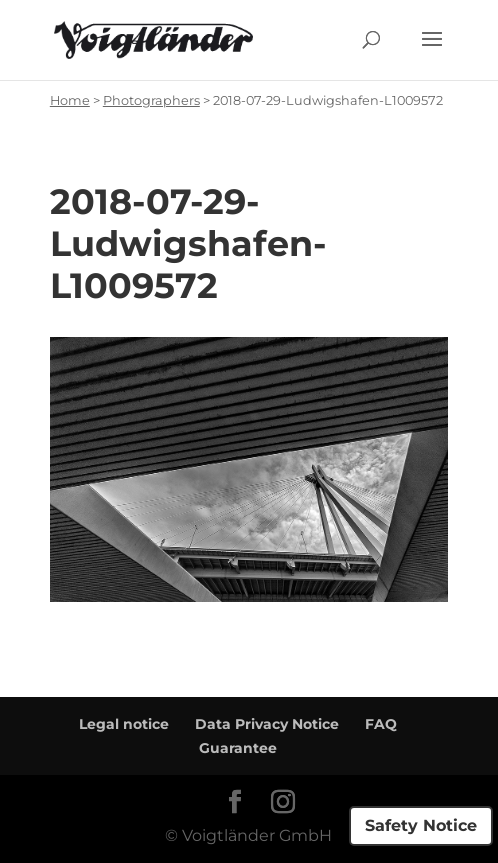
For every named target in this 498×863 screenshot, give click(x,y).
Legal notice (124, 724)
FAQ (381, 724)
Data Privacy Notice (267, 724)
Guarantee (238, 748)
